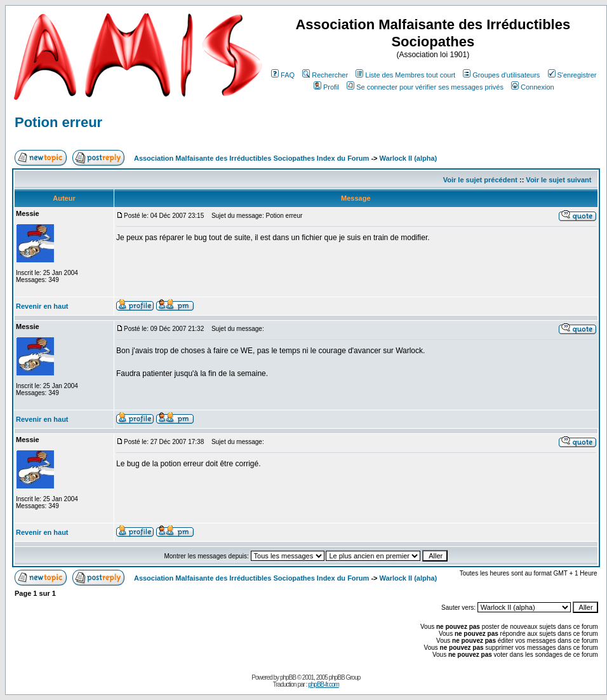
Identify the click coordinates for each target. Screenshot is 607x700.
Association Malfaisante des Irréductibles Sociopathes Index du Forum (251, 158)
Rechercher (325, 75)
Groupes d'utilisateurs (501, 75)
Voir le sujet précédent (480, 180)
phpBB (288, 677)
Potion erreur (58, 122)
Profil (326, 87)
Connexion (533, 87)
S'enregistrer (572, 75)
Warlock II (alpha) (409, 158)
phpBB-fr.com (324, 684)
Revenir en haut (42, 306)
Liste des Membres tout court (405, 75)
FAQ (283, 75)
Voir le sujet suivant (558, 180)
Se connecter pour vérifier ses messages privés (425, 87)
